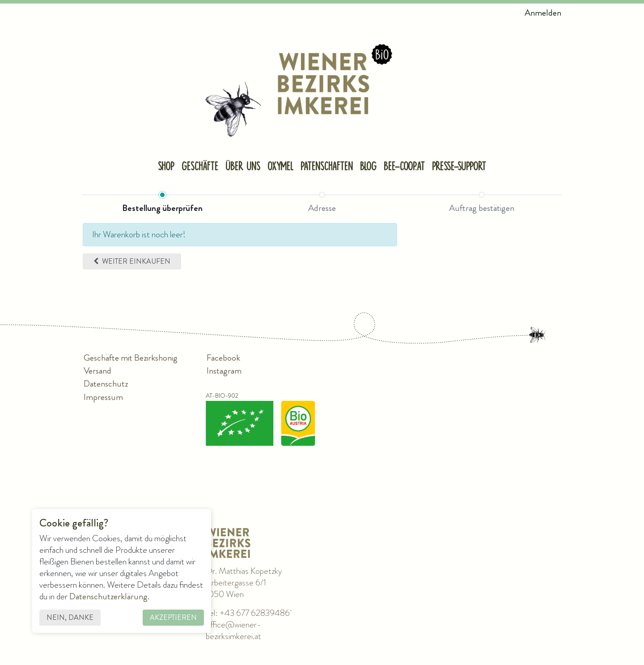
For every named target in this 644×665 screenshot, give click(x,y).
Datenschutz (106, 384)
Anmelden (543, 13)
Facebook (223, 358)
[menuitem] (166, 167)
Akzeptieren (173, 617)
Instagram (224, 371)
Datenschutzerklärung (108, 596)
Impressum (103, 397)
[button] (132, 261)
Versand (97, 371)
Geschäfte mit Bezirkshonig (131, 358)
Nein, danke (70, 617)
